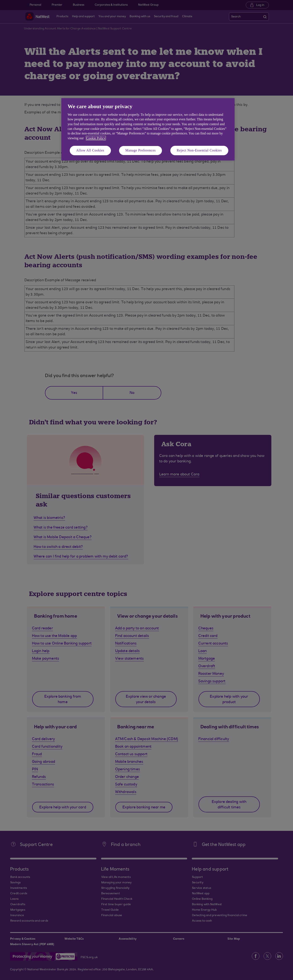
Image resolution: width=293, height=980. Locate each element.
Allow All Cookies (90, 150)
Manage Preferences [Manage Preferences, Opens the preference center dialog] (141, 150)
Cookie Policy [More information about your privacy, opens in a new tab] (96, 138)
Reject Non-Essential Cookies (199, 150)
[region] (148, 129)
